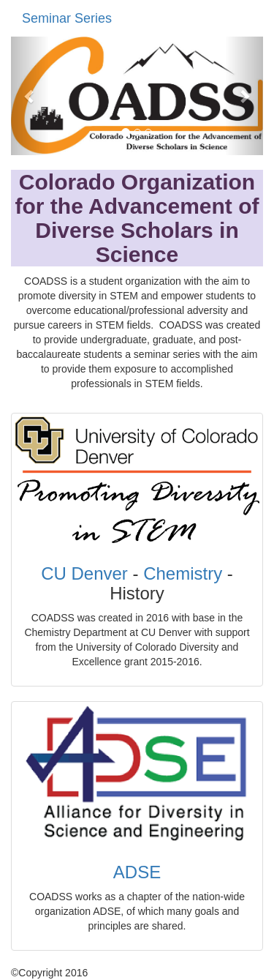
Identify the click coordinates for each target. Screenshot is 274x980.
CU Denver (84, 573)
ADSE (137, 872)
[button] (30, 96)
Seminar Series (67, 18)
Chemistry (183, 573)
